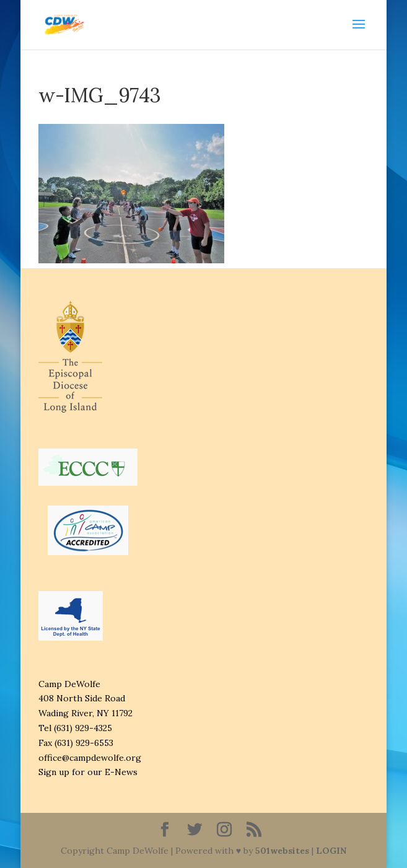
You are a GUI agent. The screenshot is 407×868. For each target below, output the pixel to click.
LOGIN (331, 851)
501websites (282, 851)
